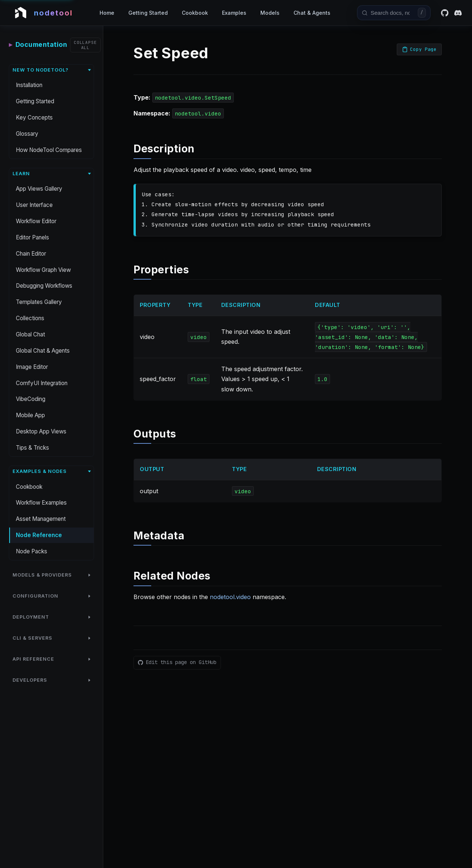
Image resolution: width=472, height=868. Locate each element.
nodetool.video (230, 597)
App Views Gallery (39, 189)
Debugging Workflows (44, 286)
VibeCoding (31, 399)
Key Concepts (34, 117)
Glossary (27, 134)
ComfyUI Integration (42, 383)
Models (270, 13)
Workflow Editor (36, 221)
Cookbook (195, 13)
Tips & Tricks (32, 448)
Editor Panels (32, 237)
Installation (29, 85)
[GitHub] (445, 13)
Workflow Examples (41, 503)
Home (107, 13)
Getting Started (148, 13)
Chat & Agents (312, 13)
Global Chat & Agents (43, 351)
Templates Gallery (39, 302)
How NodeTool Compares (49, 150)
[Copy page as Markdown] (419, 49)
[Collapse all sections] (85, 45)
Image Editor (32, 367)
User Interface (34, 205)
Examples (234, 13)
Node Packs (32, 551)
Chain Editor (31, 254)
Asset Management (41, 519)
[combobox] (393, 13)
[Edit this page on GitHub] (177, 663)
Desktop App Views (41, 431)
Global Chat (30, 334)
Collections (30, 318)
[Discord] (458, 13)
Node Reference (39, 535)
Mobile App (30, 415)
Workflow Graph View (43, 270)
